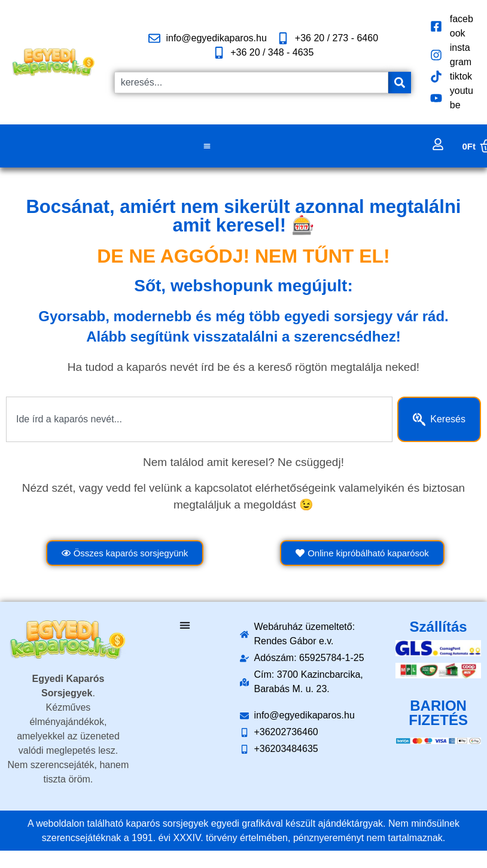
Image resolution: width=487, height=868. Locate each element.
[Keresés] (400, 83)
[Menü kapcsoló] (207, 146)
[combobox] (251, 83)
